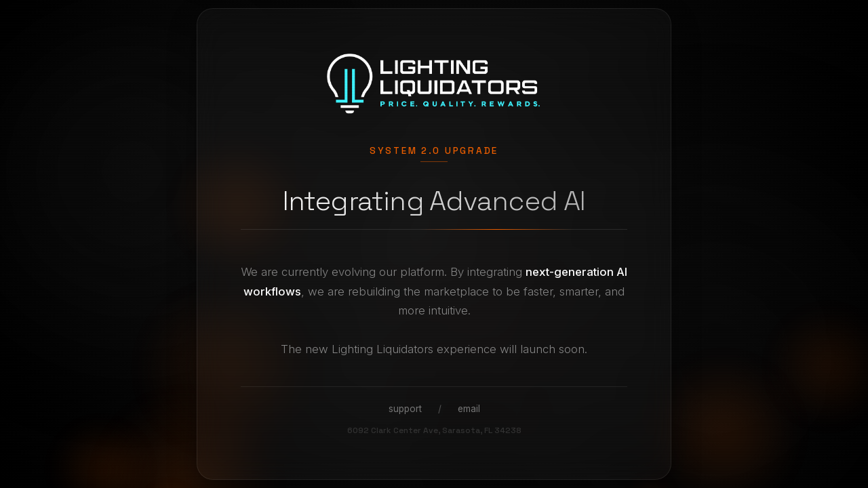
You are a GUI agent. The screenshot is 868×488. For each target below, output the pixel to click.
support (405, 409)
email (469, 409)
